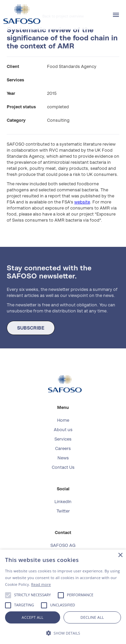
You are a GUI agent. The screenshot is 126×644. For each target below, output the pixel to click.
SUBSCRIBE (31, 328)
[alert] (63, 597)
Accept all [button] (33, 617)
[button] (116, 15)
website (82, 202)
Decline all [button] (92, 617)
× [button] (120, 555)
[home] (20, 14)
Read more (41, 584)
